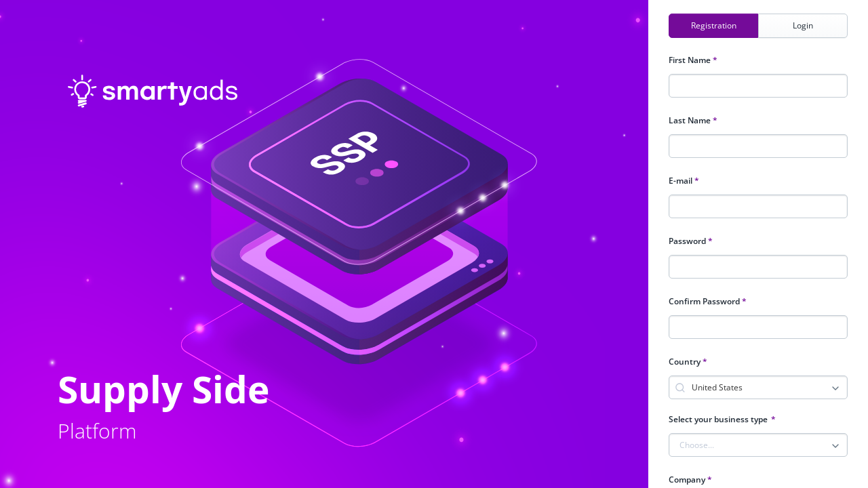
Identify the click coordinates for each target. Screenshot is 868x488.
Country (688, 362)
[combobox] (768, 386)
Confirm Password (708, 301)
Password (691, 241)
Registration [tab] (714, 25)
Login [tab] (803, 25)
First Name (693, 60)
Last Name (693, 120)
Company (690, 480)
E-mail (684, 181)
